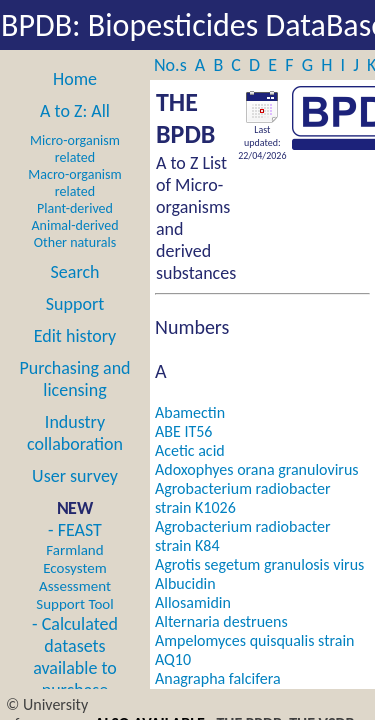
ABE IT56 (183, 431)
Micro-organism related (75, 149)
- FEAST (74, 566)
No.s (172, 65)
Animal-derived (75, 225)
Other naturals (75, 242)
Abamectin (190, 412)
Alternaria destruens (221, 621)
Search (75, 272)
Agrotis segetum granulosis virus (259, 564)
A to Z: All (75, 111)
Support (75, 304)
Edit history (75, 336)
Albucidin (185, 583)
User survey (75, 476)
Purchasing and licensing (74, 379)
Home (75, 79)
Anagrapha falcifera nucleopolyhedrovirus (225, 688)
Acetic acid (190, 450)
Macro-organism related (74, 183)
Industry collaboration (75, 433)
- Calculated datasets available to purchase (75, 657)
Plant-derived (75, 208)
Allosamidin (193, 602)
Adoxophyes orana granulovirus (257, 469)
